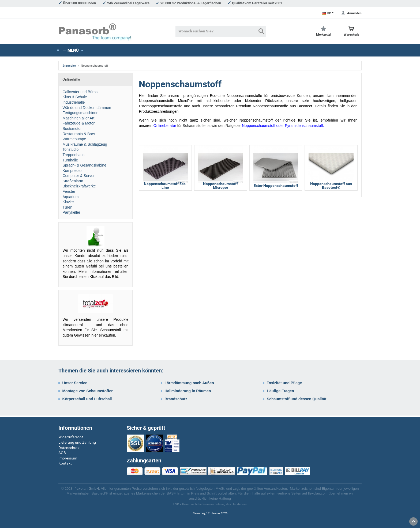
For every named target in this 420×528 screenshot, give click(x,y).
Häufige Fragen (280, 392)
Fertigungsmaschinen (80, 114)
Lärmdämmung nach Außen (189, 384)
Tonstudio (70, 151)
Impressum (68, 458)
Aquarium (70, 198)
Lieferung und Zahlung (77, 442)
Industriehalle (74, 104)
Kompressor (72, 172)
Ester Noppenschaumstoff (276, 187)
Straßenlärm (73, 182)
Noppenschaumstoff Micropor (220, 187)
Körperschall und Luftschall (87, 400)
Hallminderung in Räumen (188, 392)
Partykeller (71, 214)
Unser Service (75, 384)
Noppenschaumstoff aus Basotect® (331, 187)
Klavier (68, 203)
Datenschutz (69, 448)
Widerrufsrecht (71, 437)
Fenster (69, 193)
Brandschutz (176, 400)
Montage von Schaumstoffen (88, 392)
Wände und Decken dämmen (87, 109)
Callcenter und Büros (80, 93)
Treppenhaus (73, 156)
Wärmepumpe (74, 140)
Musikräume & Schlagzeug (85, 145)
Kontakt (65, 463)
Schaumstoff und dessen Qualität (297, 400)
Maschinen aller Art (78, 119)
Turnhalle (70, 161)
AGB (62, 453)
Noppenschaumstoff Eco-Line (165, 187)
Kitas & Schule (75, 98)
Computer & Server (78, 177)
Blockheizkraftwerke (79, 187)
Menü (73, 51)
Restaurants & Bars (79, 135)
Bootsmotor (72, 130)
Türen (67, 208)
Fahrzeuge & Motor (78, 125)
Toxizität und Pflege (284, 384)
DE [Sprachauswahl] (326, 13)
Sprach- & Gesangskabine (84, 167)
